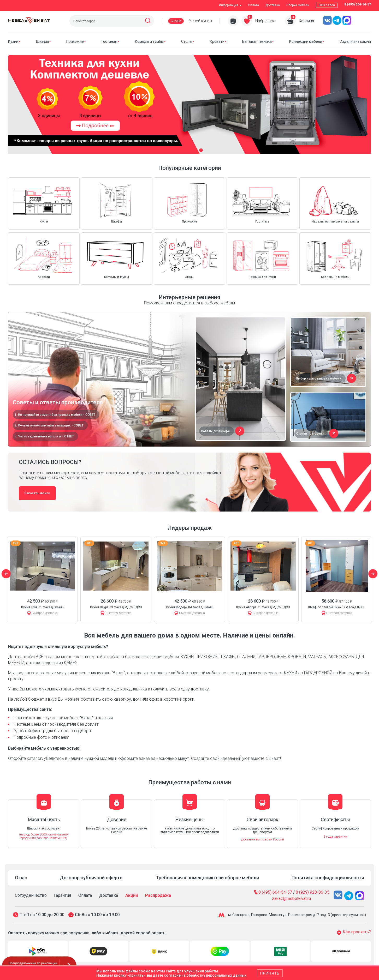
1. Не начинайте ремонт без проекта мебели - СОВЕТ (55, 415)
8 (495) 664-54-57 (358, 4)
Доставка (273, 5)
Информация (230, 5)
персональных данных (226, 975)
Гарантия (63, 895)
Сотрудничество (31, 895)
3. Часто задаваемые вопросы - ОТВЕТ (44, 436)
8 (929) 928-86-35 (313, 892)
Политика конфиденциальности (328, 878)
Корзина (306, 21)
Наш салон (327, 5)
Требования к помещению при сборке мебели (207, 878)
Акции (132, 895)
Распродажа (158, 895)
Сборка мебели (298, 5)
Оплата (253, 5)
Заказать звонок (37, 493)
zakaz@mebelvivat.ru (291, 899)
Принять (270, 973)
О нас (21, 878)
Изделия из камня (355, 41)
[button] (178, 150)
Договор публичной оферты (92, 878)
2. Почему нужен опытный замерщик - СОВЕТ (49, 425)
